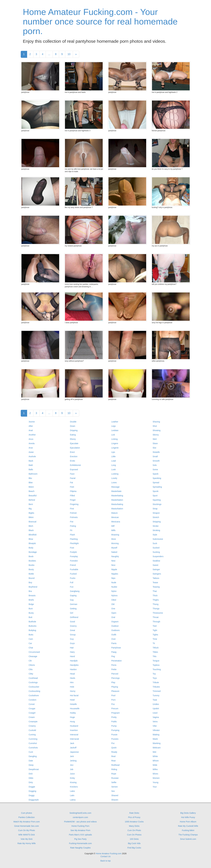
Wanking (157, 743)
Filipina (73, 491)
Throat (156, 617)
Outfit (114, 635)
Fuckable (74, 569)
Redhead (116, 765)
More (114, 539)
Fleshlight (74, 543)
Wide (155, 765)
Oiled (114, 600)
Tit (154, 643)
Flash (73, 535)
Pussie (114, 735)
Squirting (157, 500)
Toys (155, 678)
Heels (73, 678)
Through (156, 622)
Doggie (32, 787)
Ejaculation (75, 448)
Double (73, 422)
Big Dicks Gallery (188, 813)
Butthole (32, 622)
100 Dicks (134, 839)
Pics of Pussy (134, 817)
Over (114, 639)
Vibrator (156, 730)
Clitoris (32, 665)
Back (31, 461)
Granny (73, 626)
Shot (155, 426)
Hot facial (74, 695)
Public (114, 722)
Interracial (74, 739)
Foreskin (74, 561)
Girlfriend (74, 617)
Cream (32, 717)
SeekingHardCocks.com (80, 813)
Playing (115, 687)
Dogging (32, 791)
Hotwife (73, 704)
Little (114, 456)
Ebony (73, 439)
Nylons (114, 596)
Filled (72, 496)
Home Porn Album (188, 822)
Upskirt (156, 709)
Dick (31, 774)
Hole (72, 687)
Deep (31, 765)
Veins (155, 722)
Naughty (115, 556)
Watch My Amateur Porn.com (27, 822)
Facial (73, 478)
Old (113, 604)
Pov (113, 704)
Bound (32, 578)
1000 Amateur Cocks (134, 822)
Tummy (156, 695)
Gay (72, 600)
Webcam (157, 748)
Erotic (73, 461)
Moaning (115, 535)
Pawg (114, 652)
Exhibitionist (75, 465)
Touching (157, 669)
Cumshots (33, 748)
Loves (114, 483)
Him (72, 682)
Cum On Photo (134, 830)
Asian (31, 452)
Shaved (115, 795)
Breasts (32, 596)
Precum (115, 709)
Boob (31, 556)
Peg (113, 656)
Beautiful (33, 496)
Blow (31, 539)
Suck (155, 543)
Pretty (114, 717)
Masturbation (117, 509)
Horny (73, 691)
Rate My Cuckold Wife (188, 826)
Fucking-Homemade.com (80, 843)
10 (69, 54)
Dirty (31, 782)
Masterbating (117, 496)
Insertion (74, 730)
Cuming (32, 735)
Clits (31, 669)
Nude (114, 582)
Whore (156, 761)
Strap (155, 509)
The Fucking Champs (188, 835)
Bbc (30, 478)
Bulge (31, 604)
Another (32, 435)
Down (73, 426)
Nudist (114, 587)
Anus (31, 439)
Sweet (156, 565)
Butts (31, 635)
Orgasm (115, 622)
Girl (72, 613)
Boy (30, 582)
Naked (114, 552)
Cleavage (33, 656)
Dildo (31, 778)
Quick (114, 748)
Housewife (75, 709)
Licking (115, 439)
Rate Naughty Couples (80, 848)
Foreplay (74, 556)
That (155, 591)
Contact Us (106, 856)
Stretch (156, 517)
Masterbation (117, 500)
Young (156, 782)
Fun (72, 587)
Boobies (32, 561)
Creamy (32, 726)
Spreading (157, 487)
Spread (156, 483)
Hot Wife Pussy (188, 817)
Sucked (156, 548)
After (31, 426)
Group (73, 635)
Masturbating (117, 504)
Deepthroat (34, 769)
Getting (73, 609)
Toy (154, 674)
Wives (155, 774)
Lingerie (115, 448)
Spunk (156, 491)
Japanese (74, 752)
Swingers (157, 574)
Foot (72, 548)
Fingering (74, 504)
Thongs (156, 609)
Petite (114, 669)
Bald (31, 465)
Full (72, 582)
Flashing (74, 539)
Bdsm (31, 487)
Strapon (156, 513)
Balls (31, 469)
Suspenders (158, 556)
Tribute (156, 682)
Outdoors (116, 630)
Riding (114, 769)
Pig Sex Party (80, 839)
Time (155, 639)
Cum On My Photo (27, 830)
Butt (31, 617)
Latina (73, 800)
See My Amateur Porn (80, 830)
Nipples (115, 574)
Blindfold (33, 535)
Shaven (115, 800)
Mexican (115, 517)
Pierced (115, 674)
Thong (156, 604)
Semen (115, 787)
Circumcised (34, 652)
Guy (72, 639)
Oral (113, 617)
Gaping (73, 596)
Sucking (156, 552)
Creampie (33, 722)
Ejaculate (74, 443)
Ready (114, 752)
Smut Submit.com (188, 839)
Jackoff (73, 748)
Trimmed (157, 691)
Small (155, 456)
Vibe (155, 726)
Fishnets (74, 517)
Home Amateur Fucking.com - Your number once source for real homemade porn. (100, 22)
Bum (31, 609)
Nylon (114, 591)
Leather (115, 422)
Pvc (113, 743)
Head (72, 674)
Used (155, 713)
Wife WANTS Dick (27, 835)
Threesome (158, 613)
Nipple (114, 569)
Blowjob (32, 543)
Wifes (155, 769)
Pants (114, 643)
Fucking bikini (188, 830)
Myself (114, 548)
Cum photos (26, 813)
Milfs (113, 530)
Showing (157, 430)
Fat (71, 483)
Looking (115, 474)
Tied (155, 626)
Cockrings (33, 682)
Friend (73, 565)
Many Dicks (134, 826)
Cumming (33, 739)
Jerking (73, 761)
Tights (155, 635)
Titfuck (156, 648)
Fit (71, 530)
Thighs (156, 600)
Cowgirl (32, 713)
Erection (74, 456)
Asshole (32, 456)
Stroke (156, 526)
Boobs (32, 565)
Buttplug (32, 630)
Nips (113, 578)
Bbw (31, 483)
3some (32, 422)
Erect (72, 452)
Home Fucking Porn (80, 826)
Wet (155, 752)
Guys (72, 643)
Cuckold (32, 730)
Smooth (156, 461)
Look (114, 469)
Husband (74, 726)
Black (31, 530)
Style (155, 535)
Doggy (32, 795)
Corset (32, 704)
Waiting (156, 735)
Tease (155, 582)
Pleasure (115, 691)
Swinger (156, 569)
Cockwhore (34, 695)
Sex (113, 791)
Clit (30, 661)
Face (72, 474)
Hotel (72, 700)
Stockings (157, 504)
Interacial (74, 735)
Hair (72, 648)
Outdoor (115, 626)
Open (114, 613)
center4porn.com (80, 817)
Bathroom (33, 474)
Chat (31, 648)
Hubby (73, 713)
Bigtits (31, 513)
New (113, 561)
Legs (114, 426)
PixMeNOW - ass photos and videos (80, 822)
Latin (72, 795)
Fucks (73, 578)
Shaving (156, 422)
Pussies (115, 739)
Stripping (157, 522)
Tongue (156, 661)
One (113, 609)
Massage (116, 487)
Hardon (73, 669)
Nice (113, 565)
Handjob (74, 661)
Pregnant (116, 713)
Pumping (115, 730)
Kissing (73, 782)
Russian (115, 778)
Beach (32, 491)
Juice (72, 774)
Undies (156, 704)
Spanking (157, 478)
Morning (115, 543)
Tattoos (156, 578)
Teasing (156, 587)
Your (155, 787)
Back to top (105, 861)
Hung (72, 722)
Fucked (73, 574)
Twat (155, 700)
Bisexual (33, 522)
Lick (113, 435)
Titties (155, 652)
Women (156, 778)
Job (72, 769)
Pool (113, 695)
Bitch (31, 526)
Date (31, 761)
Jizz (72, 765)
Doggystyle (34, 800)
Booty (31, 569)
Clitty (31, 674)
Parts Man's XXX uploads (80, 835)
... (49, 54)
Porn (114, 700)
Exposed (74, 469)
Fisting (73, 526)
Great (73, 630)
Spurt (155, 496)
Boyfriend (33, 587)
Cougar (32, 709)
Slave (155, 443)
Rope (114, 774)
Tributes (156, 687)
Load (114, 461)
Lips (113, 452)
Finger (73, 500)
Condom (33, 700)
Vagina (156, 717)
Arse (31, 448)
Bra (30, 591)
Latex (73, 791)
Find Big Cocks (134, 848)
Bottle (31, 574)
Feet (72, 487)
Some (155, 469)
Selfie (114, 782)
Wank (155, 739)
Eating (73, 435)
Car (30, 643)
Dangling (33, 756)
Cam (31, 639)
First (72, 509)
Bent (31, 504)
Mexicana (116, 522)
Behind (32, 500)
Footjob (73, 552)
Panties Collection (27, 817)
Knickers (74, 787)
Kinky (73, 778)
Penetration (117, 661)
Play (113, 682)
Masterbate (116, 491)
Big (30, 509)
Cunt (31, 752)
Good (73, 622)
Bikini (31, 517)
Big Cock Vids (134, 843)
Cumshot (33, 743)
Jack (72, 743)
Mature (115, 513)
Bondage (33, 552)
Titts (155, 656)
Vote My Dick (27, 839)
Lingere (115, 443)
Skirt (155, 439)
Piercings (116, 678)
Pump (114, 726)
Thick (155, 596)
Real (113, 756)
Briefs (31, 600)
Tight (155, 630)
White (155, 756)
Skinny (156, 435)
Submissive (158, 539)
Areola (32, 443)
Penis (114, 665)
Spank (156, 474)
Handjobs (74, 665)
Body (31, 548)
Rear (114, 761)
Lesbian (115, 430)
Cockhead (33, 678)
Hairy (72, 652)
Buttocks (33, 626)
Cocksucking (34, 691)
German (74, 604)
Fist (72, 522)
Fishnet (73, 513)
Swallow (156, 561)
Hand (72, 656)
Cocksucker (34, 687)
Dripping (74, 430)
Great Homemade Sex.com (27, 826)
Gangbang (75, 591)
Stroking (156, 530)
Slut (154, 448)
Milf (113, 526)
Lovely (114, 478)
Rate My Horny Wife (27, 843)
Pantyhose (116, 648)
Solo (155, 465)
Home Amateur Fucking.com (109, 854)
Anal (31, 430)
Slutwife (156, 452)
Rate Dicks (134, 813)
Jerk (72, 756)
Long (114, 465)
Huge (72, 717)
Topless (156, 665)
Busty (31, 613)
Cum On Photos (134, 835)
